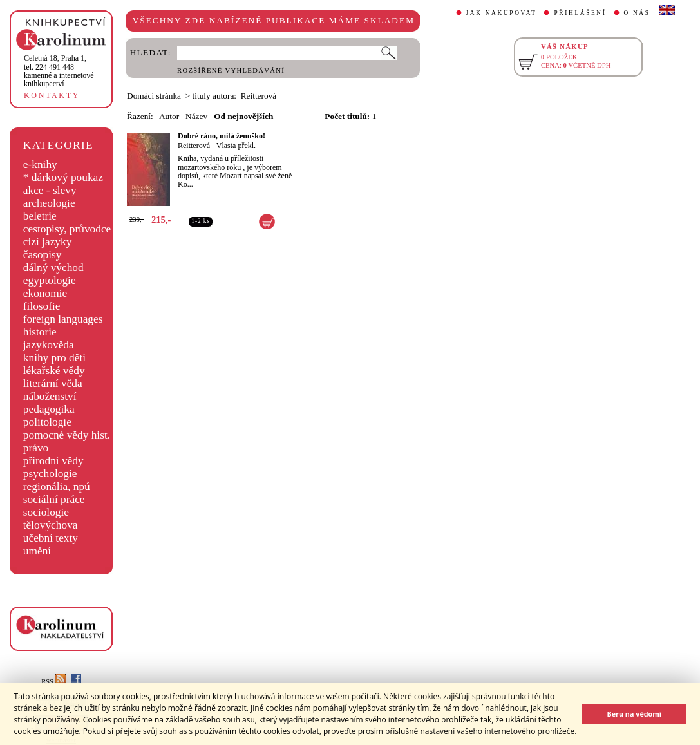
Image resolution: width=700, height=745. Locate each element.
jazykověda (49, 345)
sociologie (46, 512)
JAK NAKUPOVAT (502, 13)
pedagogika (49, 409)
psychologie (50, 474)
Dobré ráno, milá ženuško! (222, 136)
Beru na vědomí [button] (634, 714)
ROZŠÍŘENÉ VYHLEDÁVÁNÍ (231, 71)
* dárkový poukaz (63, 177)
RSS (53, 682)
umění (37, 551)
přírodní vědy (53, 461)
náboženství (50, 396)
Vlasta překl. (236, 146)
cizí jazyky (48, 242)
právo (36, 448)
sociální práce (54, 499)
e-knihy (40, 165)
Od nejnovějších (243, 116)
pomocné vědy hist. (67, 435)
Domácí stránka (154, 96)
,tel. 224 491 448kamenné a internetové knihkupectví (59, 71)
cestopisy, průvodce (67, 229)
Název (196, 116)
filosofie (42, 306)
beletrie (40, 216)
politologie (47, 422)
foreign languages (63, 319)
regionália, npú (57, 486)
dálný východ (53, 268)
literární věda (53, 383)
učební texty (51, 538)
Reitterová (194, 146)
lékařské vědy (54, 371)
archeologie (49, 203)
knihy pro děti (54, 358)
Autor (169, 116)
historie (40, 332)
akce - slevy (50, 190)
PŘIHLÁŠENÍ (580, 13)
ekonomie (45, 293)
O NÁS (637, 13)
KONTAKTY (52, 95)
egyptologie (50, 280)
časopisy (43, 255)
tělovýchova (51, 525)
